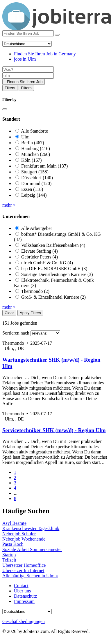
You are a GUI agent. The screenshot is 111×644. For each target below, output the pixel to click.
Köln (32, 160)
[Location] (28, 76)
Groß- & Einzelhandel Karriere (53, 297)
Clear (9, 313)
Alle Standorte (34, 131)
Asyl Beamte (14, 523)
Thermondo (35, 291)
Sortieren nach (16, 333)
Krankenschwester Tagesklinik (31, 528)
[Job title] (28, 69)
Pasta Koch (13, 544)
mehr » (9, 205)
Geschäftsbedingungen (24, 621)
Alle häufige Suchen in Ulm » (30, 576)
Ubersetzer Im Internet (23, 570)
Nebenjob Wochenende (24, 539)
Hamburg (36, 148)
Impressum (24, 601)
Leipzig (34, 195)
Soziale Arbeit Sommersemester (32, 549)
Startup (9, 555)
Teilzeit (9, 560)
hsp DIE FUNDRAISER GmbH (54, 269)
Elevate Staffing (40, 251)
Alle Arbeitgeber (36, 228)
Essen (32, 189)
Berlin (33, 143)
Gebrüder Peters (40, 257)
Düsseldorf (37, 178)
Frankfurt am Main (44, 166)
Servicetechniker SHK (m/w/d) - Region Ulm (54, 430)
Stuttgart (35, 172)
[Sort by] (45, 333)
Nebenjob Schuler (19, 534)
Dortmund (36, 183)
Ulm (25, 137)
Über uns (22, 591)
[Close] (5, 109)
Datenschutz (25, 596)
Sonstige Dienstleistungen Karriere (57, 274)
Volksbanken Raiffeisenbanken (53, 245)
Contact (21, 586)
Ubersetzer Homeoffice (24, 565)
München (36, 154)
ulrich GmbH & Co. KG (47, 263)
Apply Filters (30, 313)
